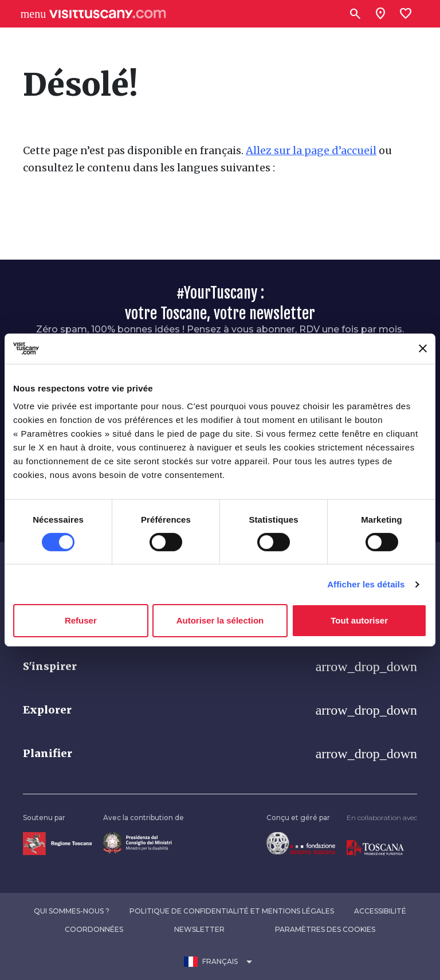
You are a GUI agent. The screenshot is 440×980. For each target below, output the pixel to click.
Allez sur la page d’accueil (311, 150)
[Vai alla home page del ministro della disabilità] (137, 842)
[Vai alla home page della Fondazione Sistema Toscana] (301, 843)
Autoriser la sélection (220, 620)
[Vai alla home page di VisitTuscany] (108, 14)
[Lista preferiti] (406, 14)
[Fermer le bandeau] (423, 348)
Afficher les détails (366, 584)
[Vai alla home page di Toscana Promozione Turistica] (375, 847)
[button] (220, 667)
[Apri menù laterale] (33, 14)
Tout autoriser (359, 620)
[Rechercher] (355, 14)
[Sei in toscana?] (380, 14)
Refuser (81, 620)
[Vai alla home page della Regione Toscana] (57, 843)
